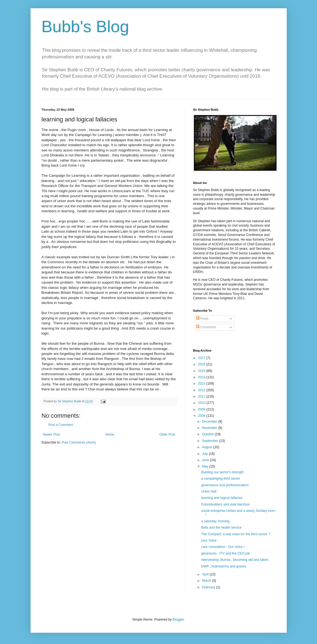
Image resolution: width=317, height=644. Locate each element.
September (210, 441)
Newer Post (52, 434)
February (209, 587)
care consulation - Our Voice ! (223, 547)
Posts (202, 319)
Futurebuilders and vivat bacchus (225, 504)
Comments (206, 327)
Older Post (167, 434)
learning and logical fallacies (222, 498)
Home (110, 434)
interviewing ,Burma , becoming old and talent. (235, 560)
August (208, 447)
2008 (202, 416)
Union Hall (209, 491)
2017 (202, 358)
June (206, 460)
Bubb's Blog (85, 27)
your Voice (209, 540)
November (210, 428)
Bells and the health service (221, 528)
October (208, 434)
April (206, 574)
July (205, 454)
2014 (202, 377)
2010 (202, 403)
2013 (202, 384)
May (205, 466)
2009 (202, 409)
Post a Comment (61, 425)
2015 (202, 371)
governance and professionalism (225, 485)
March (207, 581)
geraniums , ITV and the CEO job (225, 553)
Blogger (178, 619)
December (210, 422)
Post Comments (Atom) (79, 442)
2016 (202, 364)
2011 (202, 396)
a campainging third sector (220, 479)
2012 (202, 390)
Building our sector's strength (222, 472)
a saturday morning (215, 521)
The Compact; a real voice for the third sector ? (235, 534)
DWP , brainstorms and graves (223, 566)
